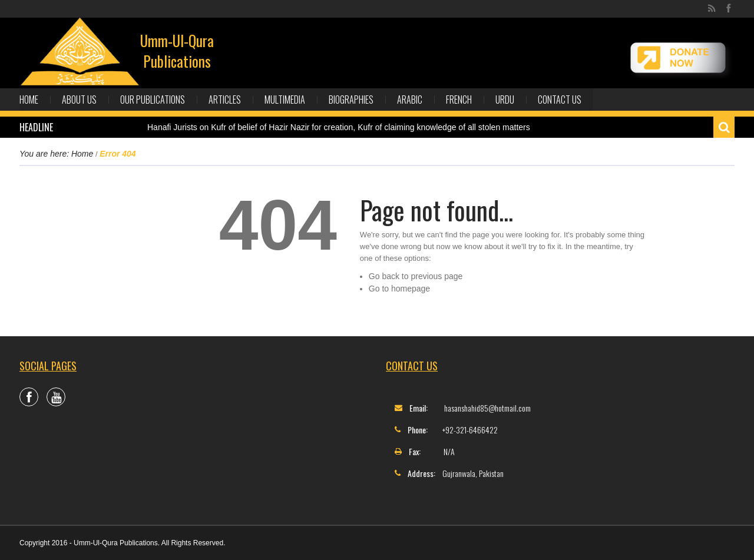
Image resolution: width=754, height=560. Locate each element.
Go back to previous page (416, 276)
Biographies (351, 100)
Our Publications (153, 100)
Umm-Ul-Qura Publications (177, 51)
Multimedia (285, 100)
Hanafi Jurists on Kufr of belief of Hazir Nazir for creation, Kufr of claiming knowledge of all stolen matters (339, 127)
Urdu (505, 100)
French (459, 100)
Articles (225, 100)
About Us (79, 100)
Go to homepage (399, 289)
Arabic (410, 100)
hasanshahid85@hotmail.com (487, 408)
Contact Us (560, 100)
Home (29, 100)
